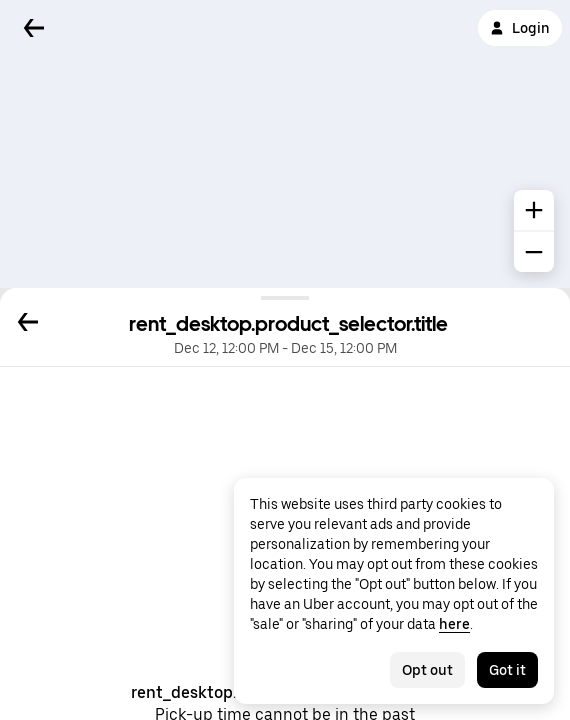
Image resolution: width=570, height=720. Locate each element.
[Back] (34, 28)
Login (520, 28)
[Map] (285, 144)
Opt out (427, 670)
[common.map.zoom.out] (534, 252)
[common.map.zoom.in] (534, 210)
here (454, 624)
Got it (507, 670)
